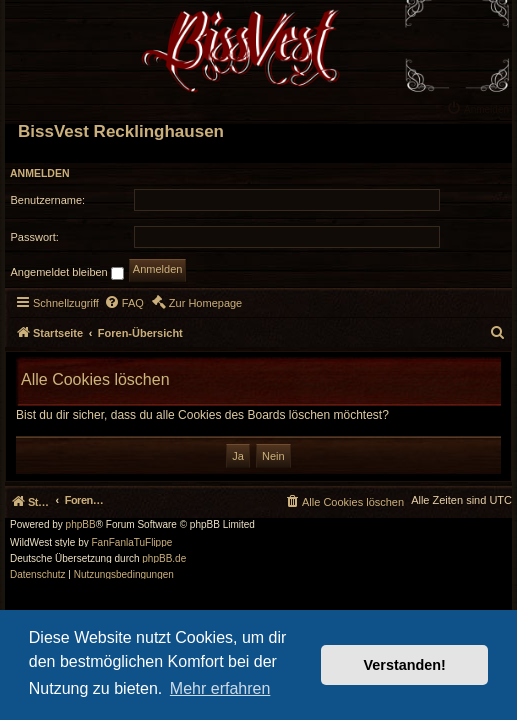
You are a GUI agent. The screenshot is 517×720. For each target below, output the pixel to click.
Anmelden (40, 173)
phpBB (81, 525)
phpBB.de (164, 559)
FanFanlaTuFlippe (132, 543)
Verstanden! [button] (405, 665)
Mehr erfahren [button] (220, 688)
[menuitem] (480, 108)
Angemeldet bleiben (67, 273)
